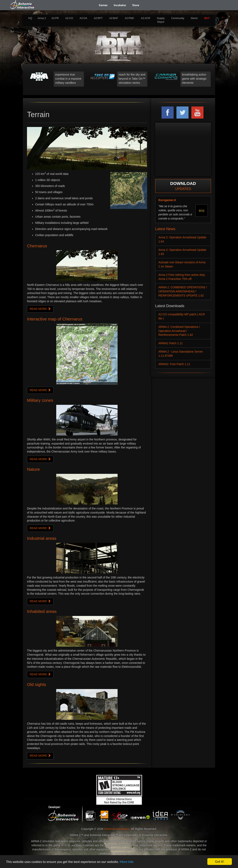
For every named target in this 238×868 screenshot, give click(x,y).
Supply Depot (161, 20)
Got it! (220, 862)
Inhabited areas (42, 611)
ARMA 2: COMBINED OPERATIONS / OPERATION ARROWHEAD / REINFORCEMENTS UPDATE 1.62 (183, 291)
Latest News (165, 229)
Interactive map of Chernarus (55, 319)
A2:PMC (130, 18)
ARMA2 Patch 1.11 (171, 343)
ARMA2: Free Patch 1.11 (174, 364)
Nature (33, 469)
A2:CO (69, 18)
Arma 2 (42, 18)
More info (127, 862)
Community (178, 18)
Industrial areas (42, 538)
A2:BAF (114, 18)
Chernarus (37, 246)
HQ (30, 18)
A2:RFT (98, 18)
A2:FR (55, 18)
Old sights (36, 684)
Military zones (40, 400)
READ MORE (40, 309)
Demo (194, 18)
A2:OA (83, 18)
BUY (207, 18)
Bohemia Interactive (117, 829)
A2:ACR (146, 18)
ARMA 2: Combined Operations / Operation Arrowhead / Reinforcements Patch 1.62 (179, 331)
